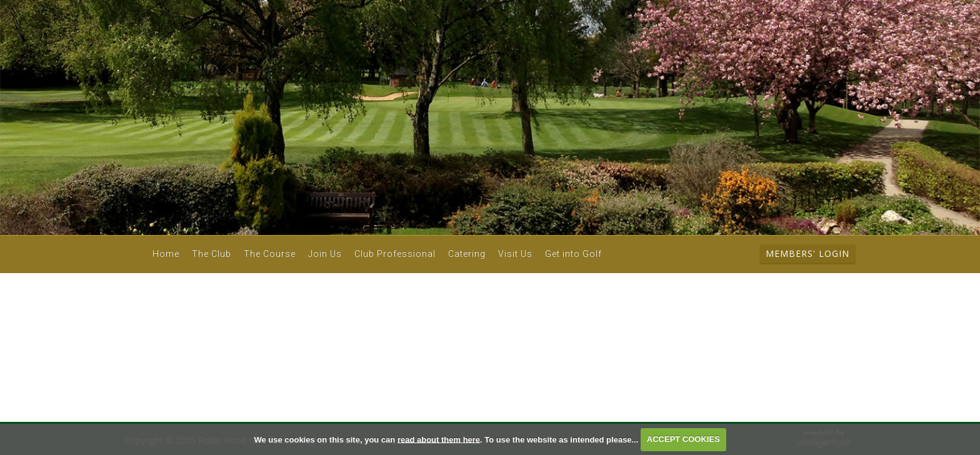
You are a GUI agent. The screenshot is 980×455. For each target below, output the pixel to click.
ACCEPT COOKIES (683, 439)
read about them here (439, 439)
